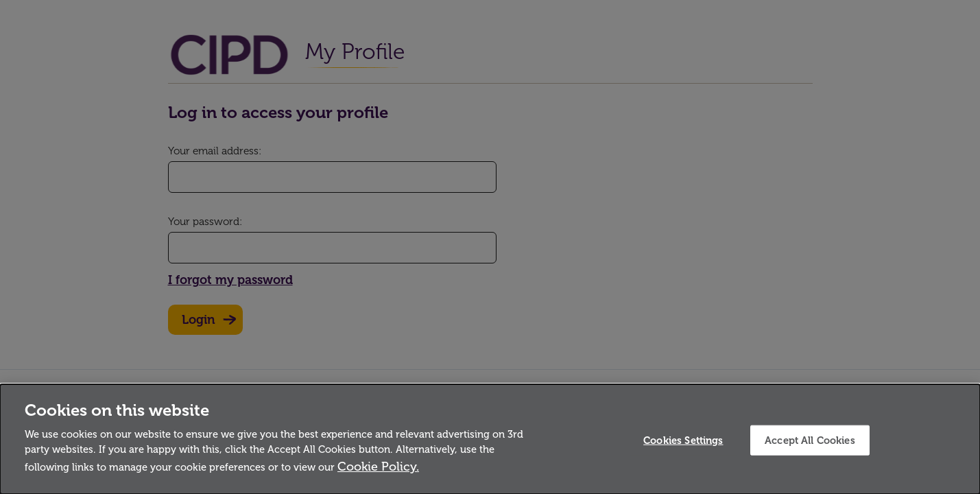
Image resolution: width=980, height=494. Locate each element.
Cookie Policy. (378, 467)
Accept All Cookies (810, 440)
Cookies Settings (683, 440)
